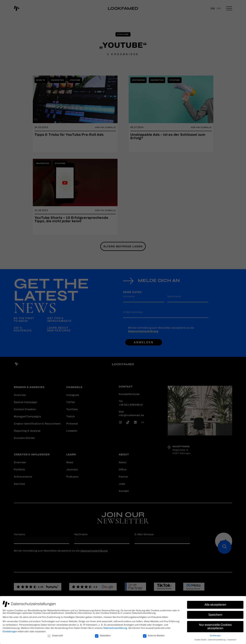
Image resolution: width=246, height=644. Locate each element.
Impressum (232, 640)
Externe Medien (154, 636)
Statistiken (103, 636)
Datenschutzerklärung (115, 628)
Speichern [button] (215, 615)
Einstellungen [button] (215, 636)
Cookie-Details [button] (200, 640)
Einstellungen (10, 631)
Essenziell (55, 636)
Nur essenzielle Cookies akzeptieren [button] (215, 627)
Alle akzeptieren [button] (215, 605)
